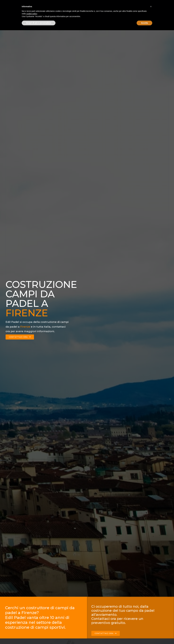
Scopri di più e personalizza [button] (39, 637)
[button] (151, 620)
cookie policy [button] (32, 627)
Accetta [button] (144, 637)
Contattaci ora (150, 4)
